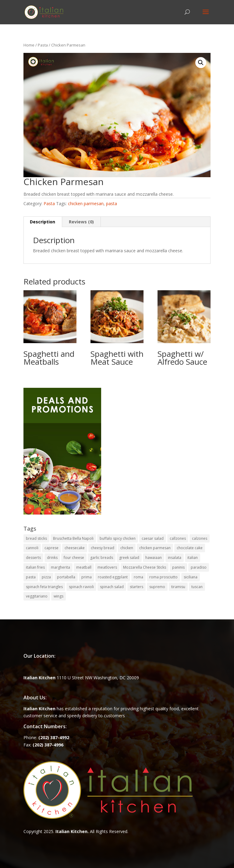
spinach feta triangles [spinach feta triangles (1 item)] (44, 587)
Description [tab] (43, 222)
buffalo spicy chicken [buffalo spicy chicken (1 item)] (118, 538)
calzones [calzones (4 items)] (200, 538)
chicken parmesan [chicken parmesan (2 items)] (155, 548)
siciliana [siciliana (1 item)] (191, 577)
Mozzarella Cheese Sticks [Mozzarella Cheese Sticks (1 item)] (145, 567)
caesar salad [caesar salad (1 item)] (153, 538)
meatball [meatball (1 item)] (84, 567)
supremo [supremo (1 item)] (157, 587)
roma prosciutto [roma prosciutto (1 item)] (163, 577)
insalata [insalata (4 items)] (175, 558)
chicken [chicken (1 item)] (127, 548)
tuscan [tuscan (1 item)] (197, 587)
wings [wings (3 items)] (58, 596)
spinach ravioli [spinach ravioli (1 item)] (81, 587)
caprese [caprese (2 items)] (51, 548)
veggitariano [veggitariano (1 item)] (37, 596)
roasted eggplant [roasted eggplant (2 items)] (113, 577)
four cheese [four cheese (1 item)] (74, 558)
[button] (201, 63)
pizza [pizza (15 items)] (46, 577)
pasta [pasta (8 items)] (31, 577)
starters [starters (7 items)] (136, 587)
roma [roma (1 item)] (138, 577)
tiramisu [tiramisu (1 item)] (178, 587)
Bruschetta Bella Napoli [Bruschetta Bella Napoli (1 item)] (73, 538)
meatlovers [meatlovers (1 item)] (107, 567)
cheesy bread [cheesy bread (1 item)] (103, 548)
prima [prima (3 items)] (87, 577)
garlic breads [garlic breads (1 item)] (102, 558)
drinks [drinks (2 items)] (52, 558)
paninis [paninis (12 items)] (178, 567)
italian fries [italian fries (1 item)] (35, 567)
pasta (112, 203)
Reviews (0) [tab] (81, 222)
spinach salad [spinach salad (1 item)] (112, 587)
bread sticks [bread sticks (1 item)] (36, 538)
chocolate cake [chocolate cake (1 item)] (190, 548)
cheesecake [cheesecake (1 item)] (75, 548)
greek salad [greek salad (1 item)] (129, 558)
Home (29, 45)
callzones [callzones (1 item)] (178, 538)
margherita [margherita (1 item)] (60, 567)
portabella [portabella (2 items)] (66, 577)
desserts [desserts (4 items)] (33, 558)
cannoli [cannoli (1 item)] (32, 548)
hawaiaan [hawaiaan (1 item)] (154, 558)
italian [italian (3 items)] (193, 558)
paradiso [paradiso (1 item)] (199, 567)
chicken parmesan (86, 203)
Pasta (43, 45)
